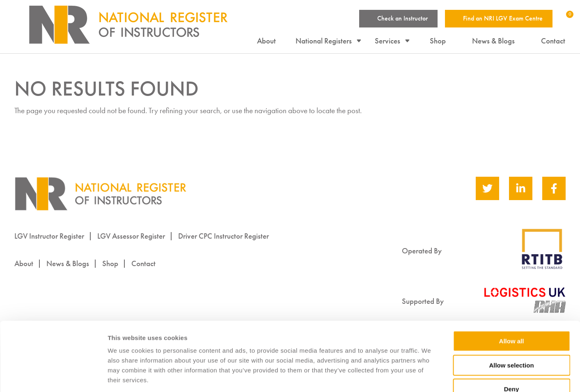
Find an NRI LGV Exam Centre (503, 18)
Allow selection (511, 316)
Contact (554, 41)
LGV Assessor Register (131, 236)
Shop (438, 41)
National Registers (324, 41)
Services (388, 41)
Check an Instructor (402, 18)
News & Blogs (494, 41)
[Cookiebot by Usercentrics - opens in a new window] (53, 376)
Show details (431, 376)
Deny (512, 340)
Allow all (512, 292)
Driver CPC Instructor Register (224, 236)
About (267, 41)
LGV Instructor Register (49, 236)
